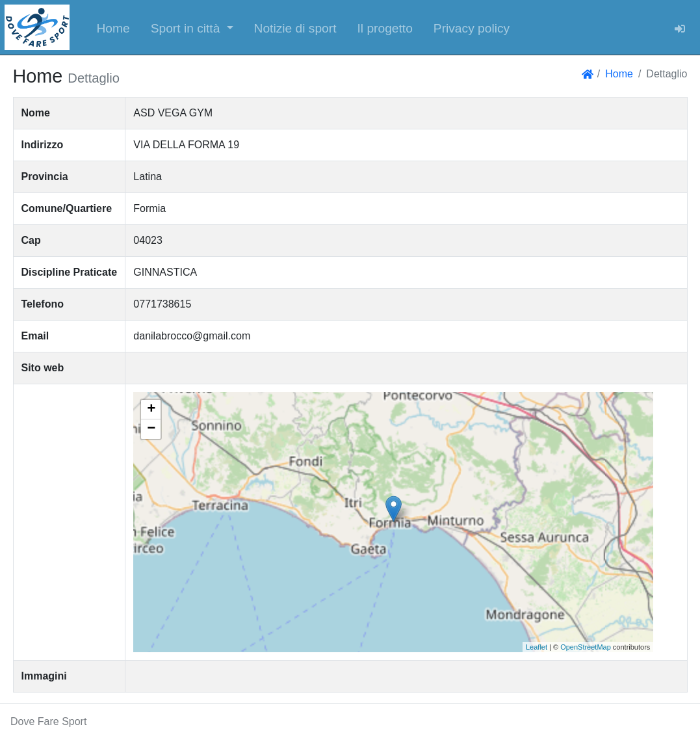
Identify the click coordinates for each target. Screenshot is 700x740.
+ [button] (151, 410)
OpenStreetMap (586, 647)
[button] (192, 27)
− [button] (151, 429)
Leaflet (537, 647)
